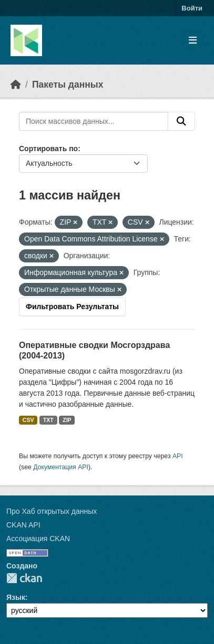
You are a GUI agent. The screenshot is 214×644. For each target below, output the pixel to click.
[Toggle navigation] (193, 41)
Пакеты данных (68, 85)
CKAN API (23, 525)
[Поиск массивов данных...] (94, 121)
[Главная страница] (16, 85)
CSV (28, 420)
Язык (16, 597)
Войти (192, 8)
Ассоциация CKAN (38, 539)
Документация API (61, 467)
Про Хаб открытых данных (52, 511)
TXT (48, 420)
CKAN (24, 578)
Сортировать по (48, 149)
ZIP (67, 420)
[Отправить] (181, 121)
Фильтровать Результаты (72, 307)
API (178, 456)
